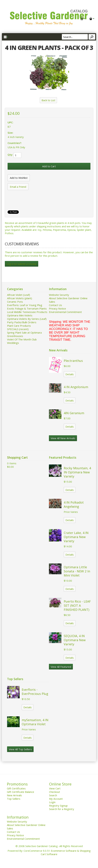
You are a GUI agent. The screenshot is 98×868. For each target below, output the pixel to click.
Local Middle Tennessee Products (27, 312)
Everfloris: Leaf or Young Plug (25, 305)
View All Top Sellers (20, 749)
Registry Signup (58, 806)
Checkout (55, 792)
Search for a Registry (62, 809)
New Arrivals (14, 795)
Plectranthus (73, 361)
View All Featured (61, 667)
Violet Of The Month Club (22, 339)
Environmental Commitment (65, 312)
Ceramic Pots (15, 302)
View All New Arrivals (63, 438)
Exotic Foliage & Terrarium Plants (27, 308)
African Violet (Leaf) (19, 295)
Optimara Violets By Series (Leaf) (27, 319)
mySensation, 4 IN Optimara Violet (35, 722)
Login (52, 802)
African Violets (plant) (20, 298)
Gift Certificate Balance (20, 792)
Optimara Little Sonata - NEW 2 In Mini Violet (77, 571)
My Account (56, 799)
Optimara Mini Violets (20, 315)
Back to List (48, 100)
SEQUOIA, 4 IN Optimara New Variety (75, 640)
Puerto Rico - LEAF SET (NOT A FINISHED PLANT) (77, 605)
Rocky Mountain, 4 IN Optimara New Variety (77, 472)
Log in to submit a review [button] (22, 264)
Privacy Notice (57, 308)
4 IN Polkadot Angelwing (74, 504)
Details (70, 374)
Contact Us (55, 305)
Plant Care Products (19, 326)
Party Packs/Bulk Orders (22, 322)
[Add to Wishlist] (19, 178)
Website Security (59, 295)
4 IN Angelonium (76, 387)
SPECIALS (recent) (18, 329)
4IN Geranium (74, 413)
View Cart (55, 788)
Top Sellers (14, 799)
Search (53, 795)
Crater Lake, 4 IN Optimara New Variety (76, 537)
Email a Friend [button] (18, 187)
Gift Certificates (16, 788)
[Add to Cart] (49, 166)
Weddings (13, 343)
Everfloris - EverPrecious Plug (35, 692)
